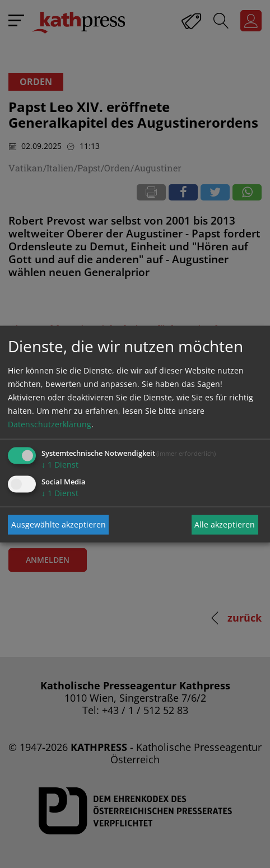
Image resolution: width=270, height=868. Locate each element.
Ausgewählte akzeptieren (59, 524)
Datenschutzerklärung (50, 424)
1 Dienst (60, 464)
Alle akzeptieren (225, 524)
